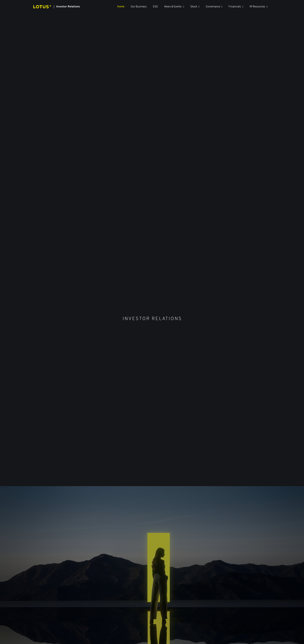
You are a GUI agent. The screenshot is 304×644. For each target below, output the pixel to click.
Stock (194, 7)
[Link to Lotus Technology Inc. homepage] (57, 7)
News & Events (173, 7)
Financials (235, 7)
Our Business (139, 7)
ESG (155, 7)
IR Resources (257, 7)
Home (121, 7)
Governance (213, 7)
